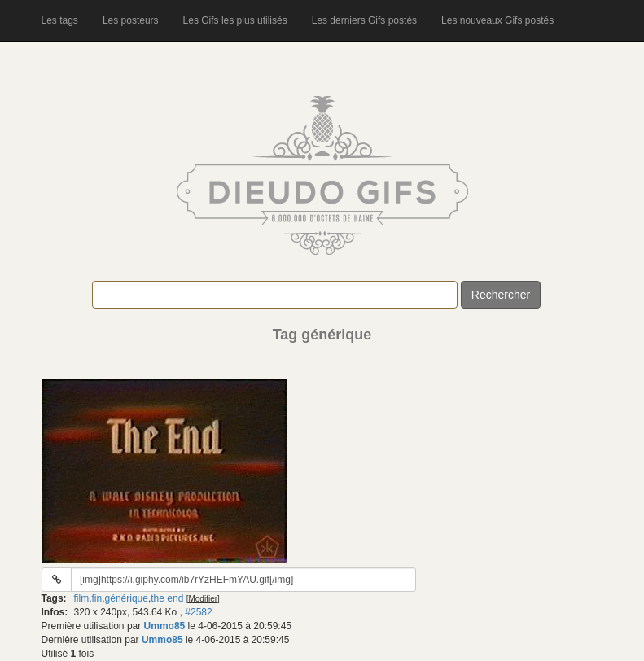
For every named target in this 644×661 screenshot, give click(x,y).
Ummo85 (165, 626)
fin (97, 598)
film (82, 598)
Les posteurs (131, 20)
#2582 (198, 612)
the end (167, 598)
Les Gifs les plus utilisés (235, 20)
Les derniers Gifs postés (364, 20)
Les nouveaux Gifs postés (497, 20)
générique (127, 598)
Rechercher (501, 295)
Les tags (60, 20)
